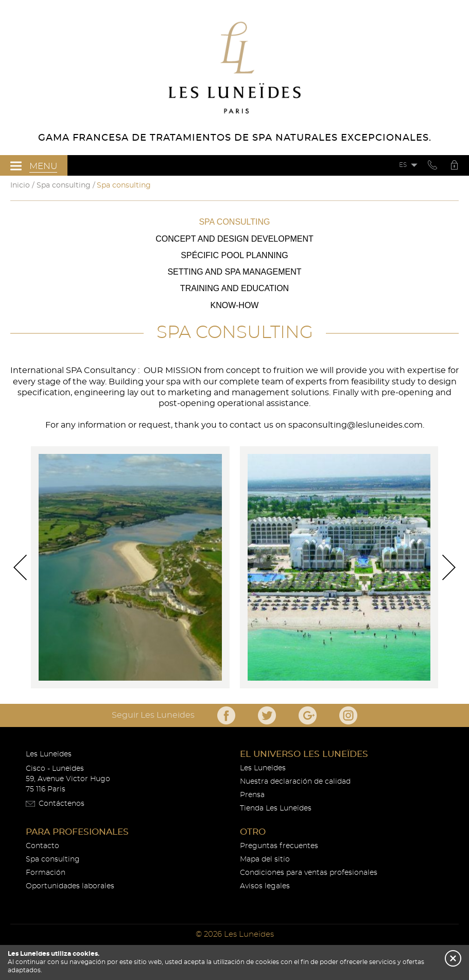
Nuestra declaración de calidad (295, 782)
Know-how (235, 305)
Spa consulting (234, 222)
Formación (46, 873)
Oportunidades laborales (70, 886)
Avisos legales (265, 886)
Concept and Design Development (234, 239)
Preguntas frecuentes (279, 846)
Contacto (42, 846)
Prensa (252, 795)
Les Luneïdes (263, 768)
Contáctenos (62, 804)
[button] (453, 958)
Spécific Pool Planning (234, 255)
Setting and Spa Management (234, 272)
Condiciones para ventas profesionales (309, 873)
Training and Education (234, 288)
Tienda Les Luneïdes (276, 808)
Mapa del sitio (265, 859)
